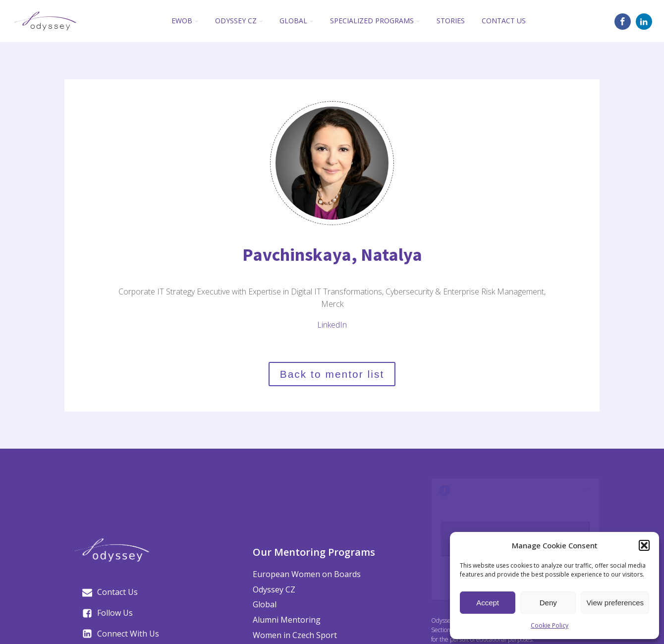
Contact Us (504, 21)
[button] (644, 545)
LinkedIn (332, 325)
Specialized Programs (375, 21)
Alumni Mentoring (287, 620)
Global (296, 21)
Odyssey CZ (239, 21)
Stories (451, 21)
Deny (548, 603)
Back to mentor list (332, 374)
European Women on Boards (307, 574)
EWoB (185, 21)
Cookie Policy (550, 625)
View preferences (615, 603)
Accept (488, 603)
